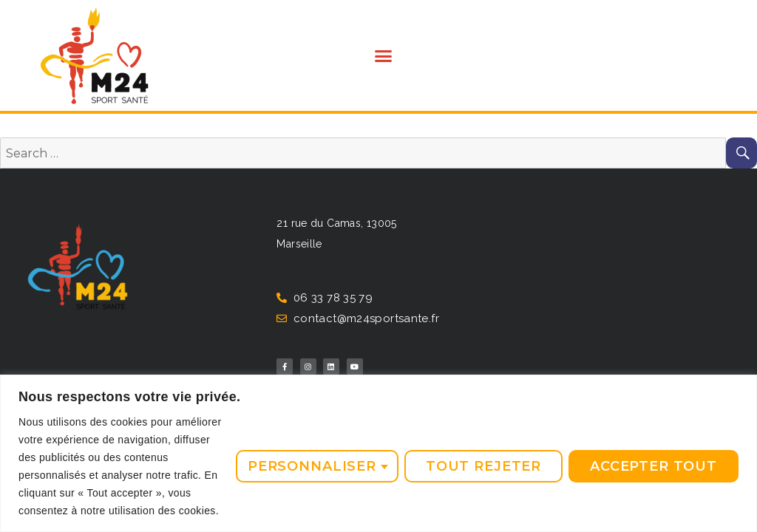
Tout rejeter (483, 466)
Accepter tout (654, 466)
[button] (383, 55)
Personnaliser (312, 466)
